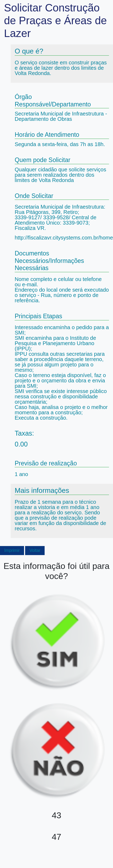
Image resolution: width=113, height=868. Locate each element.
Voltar (35, 550)
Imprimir (12, 550)
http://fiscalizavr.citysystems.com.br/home (64, 238)
